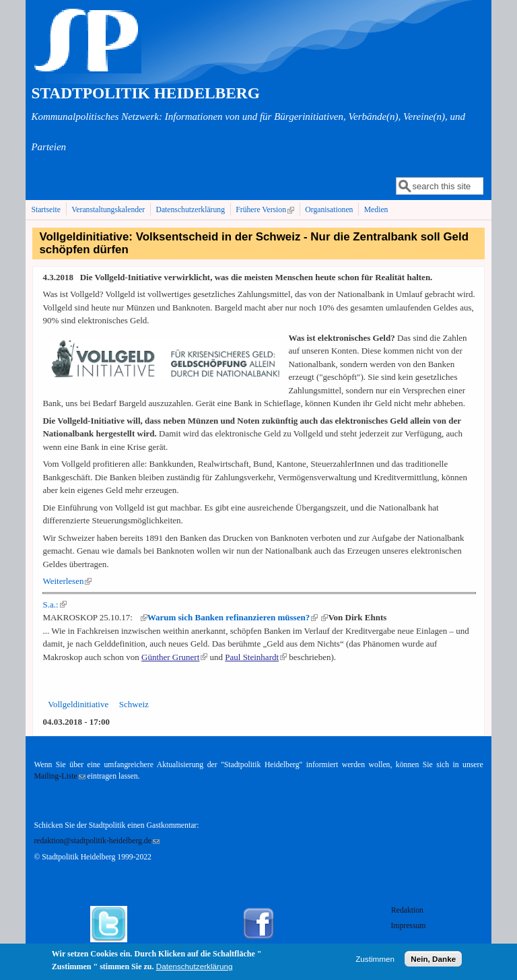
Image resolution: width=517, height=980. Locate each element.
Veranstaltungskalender (108, 210)
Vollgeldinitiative (78, 704)
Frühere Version (266, 209)
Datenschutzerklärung (190, 210)
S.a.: (54, 605)
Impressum (408, 926)
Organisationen (329, 210)
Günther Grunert (174, 657)
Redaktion (408, 910)
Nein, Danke (433, 961)
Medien (376, 210)
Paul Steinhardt (256, 657)
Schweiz (134, 704)
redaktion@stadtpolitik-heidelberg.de (96, 841)
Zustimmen (375, 961)
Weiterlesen (67, 581)
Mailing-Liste (59, 776)
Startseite (46, 210)
